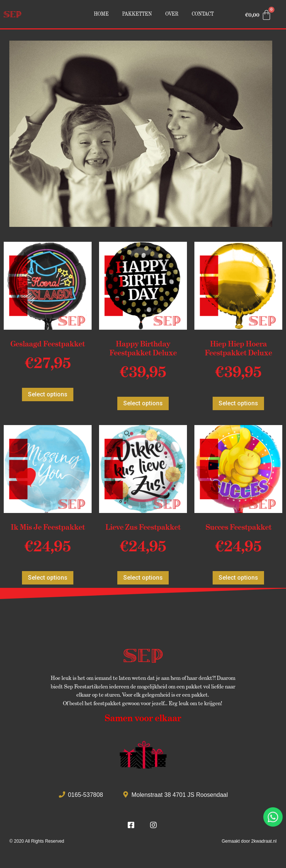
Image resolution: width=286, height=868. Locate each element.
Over (172, 14)
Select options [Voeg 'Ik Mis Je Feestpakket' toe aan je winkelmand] (48, 578)
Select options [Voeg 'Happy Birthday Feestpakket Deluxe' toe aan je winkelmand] (143, 403)
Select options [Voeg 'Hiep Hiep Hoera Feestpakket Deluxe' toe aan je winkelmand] (238, 403)
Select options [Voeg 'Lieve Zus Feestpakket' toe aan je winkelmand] (143, 578)
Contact (203, 14)
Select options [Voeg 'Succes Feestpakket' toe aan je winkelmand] (238, 578)
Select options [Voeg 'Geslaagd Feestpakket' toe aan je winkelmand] (48, 394)
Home (101, 14)
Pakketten (137, 14)
